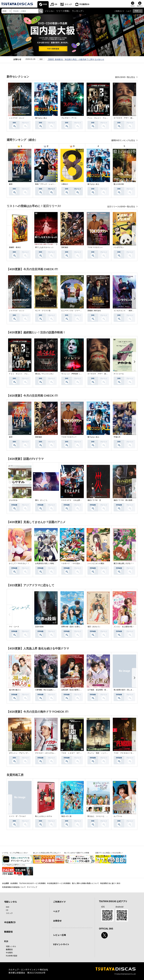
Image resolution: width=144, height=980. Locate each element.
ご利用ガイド (119, 11)
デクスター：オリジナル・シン (47, 753)
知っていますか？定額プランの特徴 (77, 853)
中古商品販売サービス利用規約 (59, 883)
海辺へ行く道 (66, 816)
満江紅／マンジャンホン (44, 374)
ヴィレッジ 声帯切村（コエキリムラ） (76, 374)
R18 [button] (137, 11)
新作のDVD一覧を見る (125, 77)
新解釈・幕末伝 (15, 247)
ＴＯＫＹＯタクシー (95, 247)
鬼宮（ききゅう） (94, 627)
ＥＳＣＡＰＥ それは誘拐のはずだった (76, 500)
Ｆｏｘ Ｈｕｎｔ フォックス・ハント (103, 118)
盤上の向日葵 (119, 184)
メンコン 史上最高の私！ (124, 627)
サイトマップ (32, 887)
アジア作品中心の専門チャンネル (14, 865)
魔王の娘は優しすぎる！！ (124, 563)
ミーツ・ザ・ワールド (17, 816)
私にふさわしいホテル (44, 816)
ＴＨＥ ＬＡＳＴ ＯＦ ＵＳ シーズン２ (78, 753)
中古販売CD (84, 4)
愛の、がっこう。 (42, 500)
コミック (68, 4)
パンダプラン (119, 247)
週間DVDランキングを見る (123, 140)
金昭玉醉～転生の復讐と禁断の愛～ (75, 690)
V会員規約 (14, 883)
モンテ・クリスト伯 (43, 311)
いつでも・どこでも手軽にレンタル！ (15, 853)
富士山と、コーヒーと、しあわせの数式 (103, 816)
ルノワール (118, 816)
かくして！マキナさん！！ (19, 563)
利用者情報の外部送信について (14, 887)
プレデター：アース (69, 118)
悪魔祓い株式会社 (94, 311)
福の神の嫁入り (15, 690)
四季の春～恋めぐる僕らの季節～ (74, 627)
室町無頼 (65, 247)
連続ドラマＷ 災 (94, 500)
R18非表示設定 (12, 956)
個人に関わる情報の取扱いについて (85, 883)
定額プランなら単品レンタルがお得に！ (109, 853)
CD (56, 4)
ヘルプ (129, 11)
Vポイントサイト (61, 944)
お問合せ (57, 921)
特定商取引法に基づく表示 (110, 883)
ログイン (140, 6)
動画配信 (8, 932)
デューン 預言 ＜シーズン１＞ (100, 753)
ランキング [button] (77, 11)
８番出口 (65, 184)
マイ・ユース (14, 627)
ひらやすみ (13, 500)
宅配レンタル (11, 946)
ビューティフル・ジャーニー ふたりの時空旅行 (80, 311)
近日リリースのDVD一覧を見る (121, 207)
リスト (133, 6)
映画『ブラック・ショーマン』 (47, 184)
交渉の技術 (39, 627)
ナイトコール (119, 374)
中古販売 (9, 952)
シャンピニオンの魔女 (96, 563)
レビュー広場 (59, 935)
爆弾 (11, 184)
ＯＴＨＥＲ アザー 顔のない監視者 (128, 118)
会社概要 (5, 883)
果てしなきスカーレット (44, 247)
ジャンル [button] (49, 11)
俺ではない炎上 (41, 118)
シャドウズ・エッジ (17, 118)
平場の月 (117, 437)
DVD (45, 4)
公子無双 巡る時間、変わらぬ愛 (100, 690)
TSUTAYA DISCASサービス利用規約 (32, 883)
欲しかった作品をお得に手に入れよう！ (47, 853)
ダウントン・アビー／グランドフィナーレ (25, 753)
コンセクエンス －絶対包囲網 (125, 311)
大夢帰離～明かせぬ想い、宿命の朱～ (49, 690)
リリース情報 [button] (62, 11)
